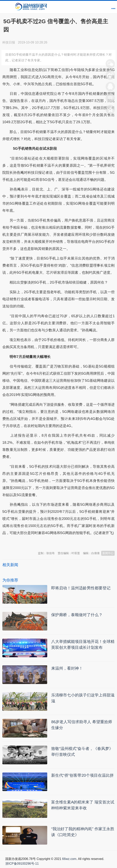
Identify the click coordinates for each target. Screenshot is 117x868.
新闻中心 (108, 553)
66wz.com (69, 859)
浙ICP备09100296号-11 (22, 864)
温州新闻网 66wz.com (38, 543)
